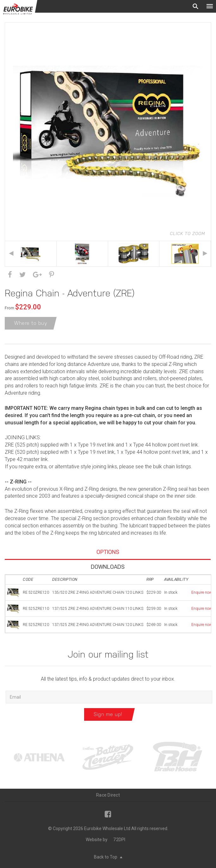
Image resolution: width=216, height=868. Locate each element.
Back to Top (108, 857)
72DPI (119, 840)
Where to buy (31, 323)
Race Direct (108, 795)
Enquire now (202, 592)
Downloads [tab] (108, 567)
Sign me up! (108, 714)
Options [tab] (108, 552)
